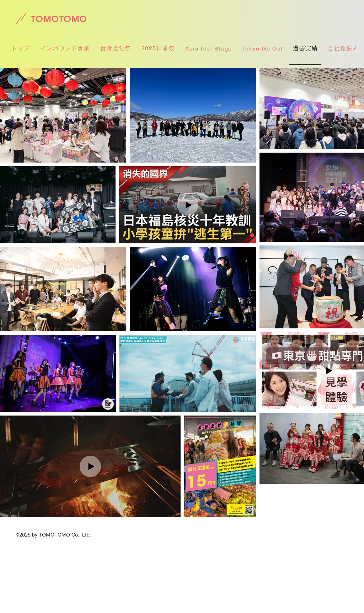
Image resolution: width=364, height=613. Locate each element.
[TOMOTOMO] (59, 19)
